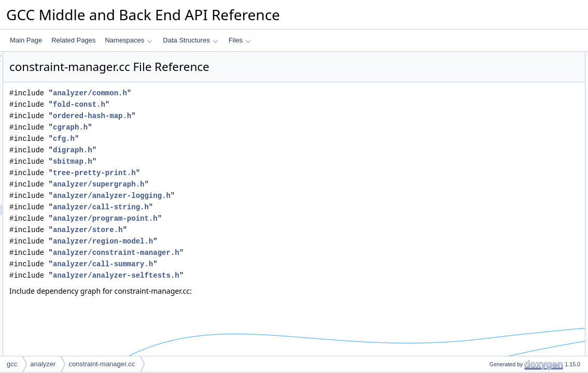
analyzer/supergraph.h (228, 184)
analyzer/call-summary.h (233, 264)
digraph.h (202, 150)
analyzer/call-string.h (230, 207)
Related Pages (73, 40)
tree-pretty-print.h (224, 173)
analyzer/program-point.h (235, 218)
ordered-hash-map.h (222, 116)
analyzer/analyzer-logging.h (241, 196)
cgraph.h (200, 127)
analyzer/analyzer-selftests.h (246, 275)
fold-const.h (209, 104)
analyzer (43, 364)
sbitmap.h (202, 161)
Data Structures (190, 40)
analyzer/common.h (220, 93)
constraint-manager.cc (102, 364)
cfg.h (193, 139)
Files (240, 40)
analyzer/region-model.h (233, 241)
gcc (12, 364)
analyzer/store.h (217, 230)
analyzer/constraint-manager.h (246, 253)
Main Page (26, 40)
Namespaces (128, 40)
